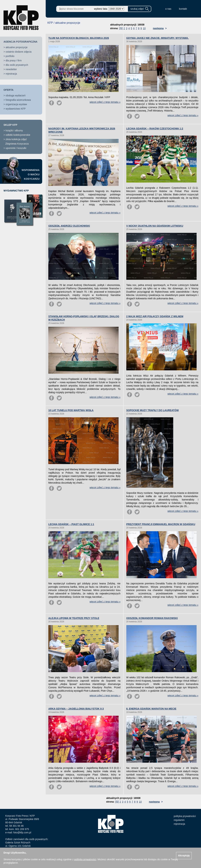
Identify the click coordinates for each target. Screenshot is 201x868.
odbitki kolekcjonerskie (18, 135)
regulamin (179, 820)
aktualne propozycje (17, 47)
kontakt (183, 9)
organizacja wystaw (16, 104)
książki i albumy (14, 130)
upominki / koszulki (16, 148)
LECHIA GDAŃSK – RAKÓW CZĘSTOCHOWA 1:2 (155, 129)
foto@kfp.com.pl (22, 832)
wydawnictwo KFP (16, 109)
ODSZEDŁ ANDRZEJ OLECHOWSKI (69, 226)
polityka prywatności (185, 816)
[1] (121, 28)
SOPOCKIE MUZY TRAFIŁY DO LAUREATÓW (153, 410)
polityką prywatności (85, 859)
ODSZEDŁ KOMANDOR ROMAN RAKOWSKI (152, 618)
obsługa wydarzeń (16, 95)
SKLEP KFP (10, 125)
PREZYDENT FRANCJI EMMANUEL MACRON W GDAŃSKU (161, 524)
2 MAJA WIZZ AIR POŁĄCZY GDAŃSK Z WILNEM (155, 316)
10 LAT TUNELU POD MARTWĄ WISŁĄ (71, 410)
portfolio (10, 56)
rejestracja (11, 74)
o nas (168, 9)
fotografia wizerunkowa (18, 100)
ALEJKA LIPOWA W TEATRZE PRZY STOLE (74, 618)
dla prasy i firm (14, 60)
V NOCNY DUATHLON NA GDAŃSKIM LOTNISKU (155, 226)
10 (144, 28)
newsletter (11, 69)
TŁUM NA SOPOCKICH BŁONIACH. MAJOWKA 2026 (79, 38)
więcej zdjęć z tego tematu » (105, 102)
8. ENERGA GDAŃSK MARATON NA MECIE (151, 709)
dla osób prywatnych (17, 65)
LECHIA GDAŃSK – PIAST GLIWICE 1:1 (71, 524)
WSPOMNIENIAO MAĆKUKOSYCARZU (31, 174)
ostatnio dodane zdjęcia (19, 52)
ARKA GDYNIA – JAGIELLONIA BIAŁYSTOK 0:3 (76, 709)
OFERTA (9, 90)
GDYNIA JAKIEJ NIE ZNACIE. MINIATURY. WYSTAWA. (158, 38)
